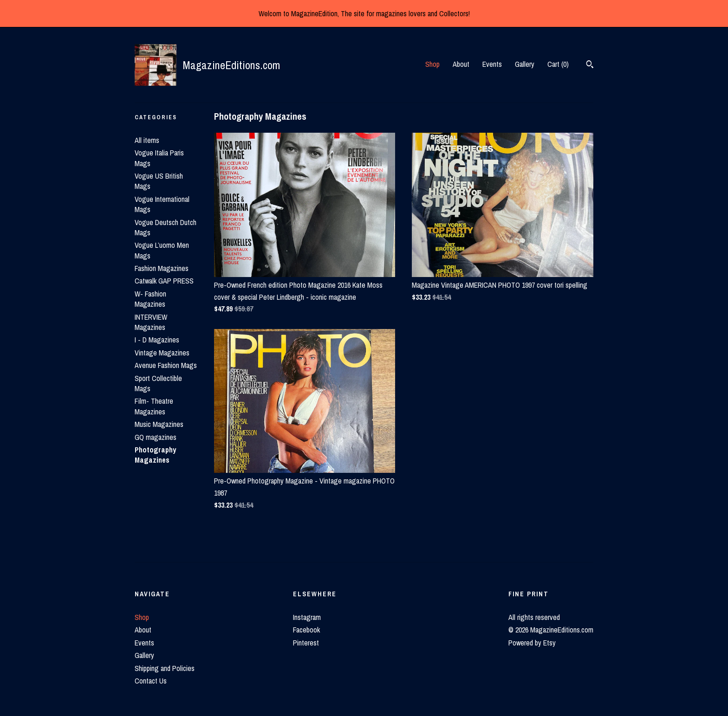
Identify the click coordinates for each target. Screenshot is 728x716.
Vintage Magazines (162, 353)
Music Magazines (159, 424)
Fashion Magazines (162, 268)
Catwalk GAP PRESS (164, 281)
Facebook (306, 630)
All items (147, 140)
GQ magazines (156, 437)
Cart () (558, 64)
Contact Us (151, 681)
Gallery (525, 64)
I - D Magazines (157, 340)
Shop (432, 64)
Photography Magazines (155, 455)
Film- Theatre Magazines (154, 406)
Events (492, 64)
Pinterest (306, 643)
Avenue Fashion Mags (166, 365)
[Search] (590, 65)
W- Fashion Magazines (150, 299)
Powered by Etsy (532, 643)
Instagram (307, 617)
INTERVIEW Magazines (151, 322)
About (461, 64)
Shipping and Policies (165, 668)
